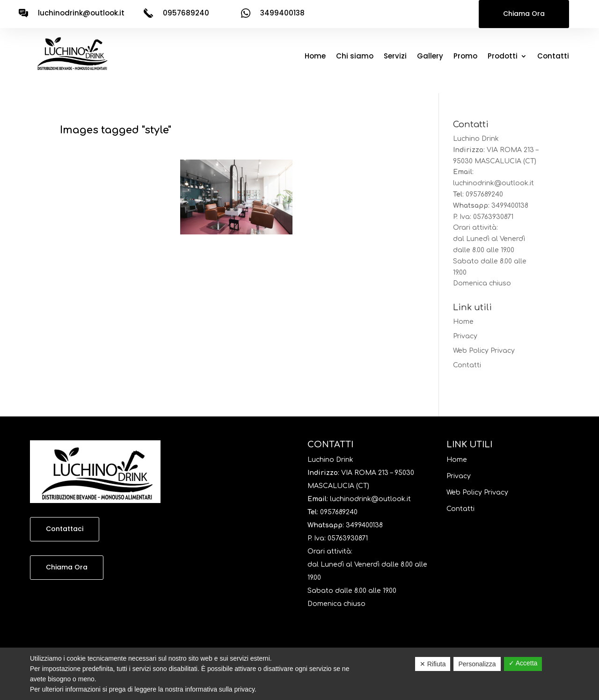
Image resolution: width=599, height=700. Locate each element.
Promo (465, 57)
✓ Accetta (523, 663)
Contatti (553, 57)
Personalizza (477, 664)
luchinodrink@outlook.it (81, 13)
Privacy (465, 336)
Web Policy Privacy (484, 351)
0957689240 (484, 194)
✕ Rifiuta (433, 664)
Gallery (430, 57)
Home (315, 57)
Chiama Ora (524, 14)
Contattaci (65, 529)
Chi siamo (355, 57)
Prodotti (503, 57)
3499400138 (510, 206)
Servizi (395, 57)
